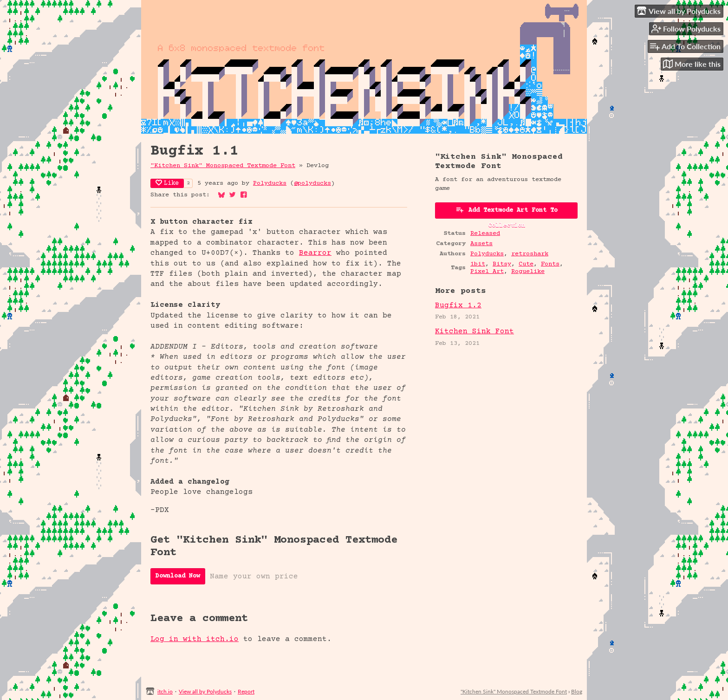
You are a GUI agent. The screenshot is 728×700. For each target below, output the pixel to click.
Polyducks (270, 183)
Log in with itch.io (195, 639)
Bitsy (502, 264)
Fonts (550, 264)
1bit (478, 264)
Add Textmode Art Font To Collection (507, 212)
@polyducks (312, 183)
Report (246, 691)
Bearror (315, 253)
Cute (526, 264)
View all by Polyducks (205, 691)
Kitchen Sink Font (474, 331)
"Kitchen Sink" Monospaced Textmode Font (223, 166)
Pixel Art (487, 272)
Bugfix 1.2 (458, 305)
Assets (481, 244)
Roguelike (528, 272)
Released (485, 233)
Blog (577, 691)
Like (167, 183)
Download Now (178, 576)
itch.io (165, 691)
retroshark (530, 254)
